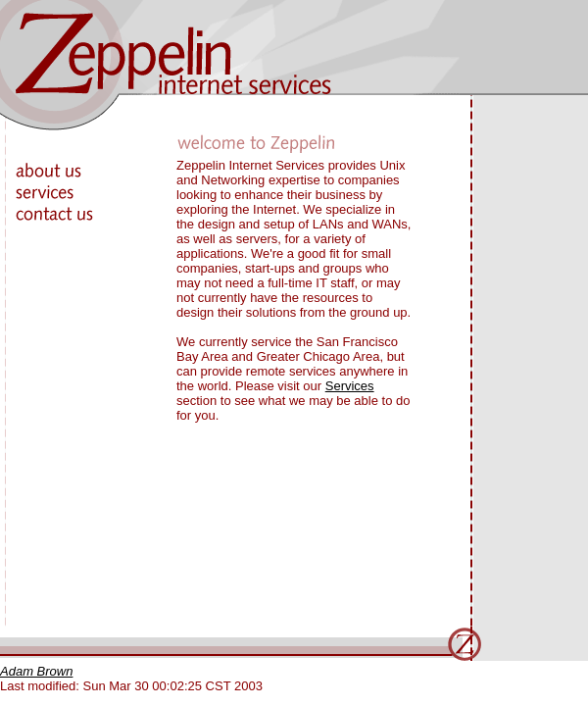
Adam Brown (36, 671)
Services (350, 386)
